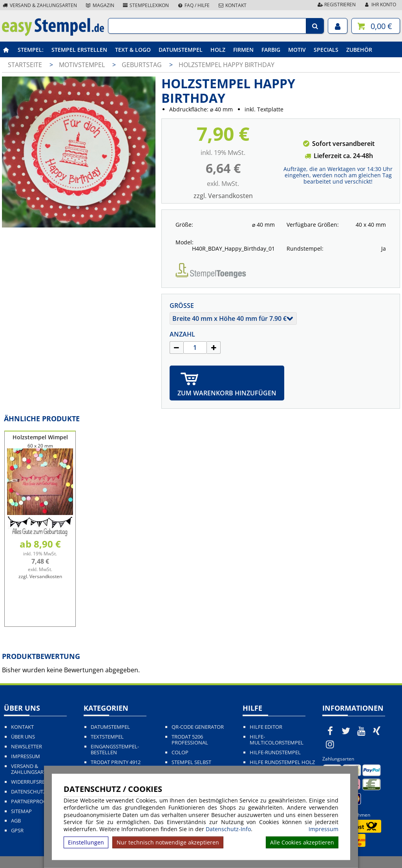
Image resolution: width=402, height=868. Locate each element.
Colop (180, 752)
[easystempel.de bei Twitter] (346, 731)
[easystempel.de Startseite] (53, 34)
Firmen (243, 50)
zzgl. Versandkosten (223, 196)
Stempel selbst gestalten (191, 765)
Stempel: (31, 50)
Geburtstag (143, 65)
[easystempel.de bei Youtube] (361, 731)
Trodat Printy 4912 (116, 762)
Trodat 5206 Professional (190, 740)
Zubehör (359, 50)
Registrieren (336, 5)
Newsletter (26, 747)
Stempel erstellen (79, 50)
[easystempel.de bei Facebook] (330, 731)
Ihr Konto (380, 5)
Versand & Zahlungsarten (39, 5)
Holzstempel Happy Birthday (227, 65)
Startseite (25, 65)
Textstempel (107, 737)
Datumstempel (181, 50)
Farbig (271, 50)
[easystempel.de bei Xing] (377, 731)
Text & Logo (133, 50)
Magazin (100, 5)
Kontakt (232, 5)
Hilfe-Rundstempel (275, 752)
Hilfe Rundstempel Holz (282, 762)
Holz (218, 50)
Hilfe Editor (266, 727)
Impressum (323, 829)
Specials (326, 50)
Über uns (23, 737)
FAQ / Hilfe (193, 5)
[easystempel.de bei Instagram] (330, 744)
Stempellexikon (146, 5)
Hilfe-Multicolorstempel (277, 740)
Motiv (297, 50)
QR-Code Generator (198, 727)
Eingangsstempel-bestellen (115, 750)
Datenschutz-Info (228, 829)
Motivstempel (83, 65)
